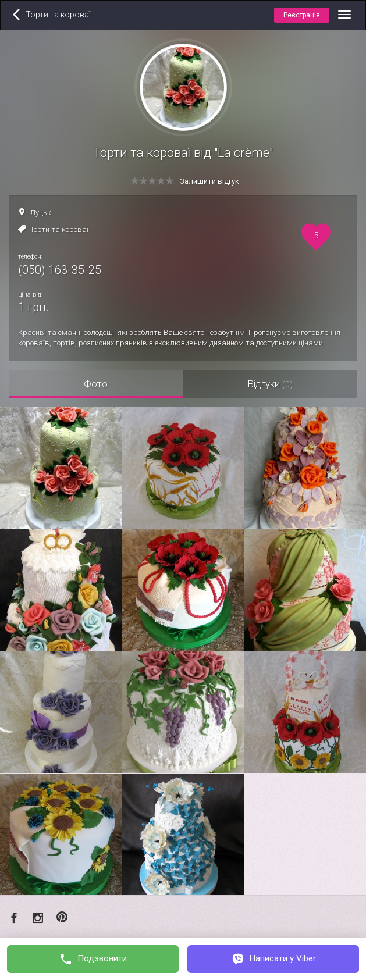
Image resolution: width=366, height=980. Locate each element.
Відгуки (270, 384)
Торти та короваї (59, 229)
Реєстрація (302, 15)
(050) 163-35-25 (60, 270)
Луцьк (41, 213)
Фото (96, 384)
